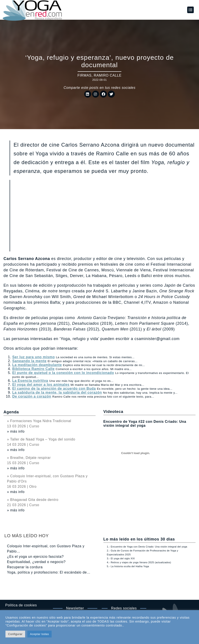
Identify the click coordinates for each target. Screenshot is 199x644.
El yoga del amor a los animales (41, 385)
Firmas (84, 75)
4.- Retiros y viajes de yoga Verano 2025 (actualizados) (139, 562)
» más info (16, 431)
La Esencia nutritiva (30, 381)
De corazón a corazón (32, 396)
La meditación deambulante (37, 365)
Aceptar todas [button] (39, 634)
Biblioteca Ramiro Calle (33, 369)
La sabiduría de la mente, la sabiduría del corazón (57, 392)
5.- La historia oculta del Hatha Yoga (128, 566)
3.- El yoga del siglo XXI (121, 558)
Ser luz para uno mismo (34, 357)
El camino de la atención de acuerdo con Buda (54, 389)
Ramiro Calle (108, 75)
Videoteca (113, 412)
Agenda (11, 412)
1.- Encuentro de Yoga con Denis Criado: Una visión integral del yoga (147, 547)
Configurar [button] (15, 634)
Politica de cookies (21, 605)
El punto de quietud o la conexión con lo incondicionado (63, 373)
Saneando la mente (29, 361)
